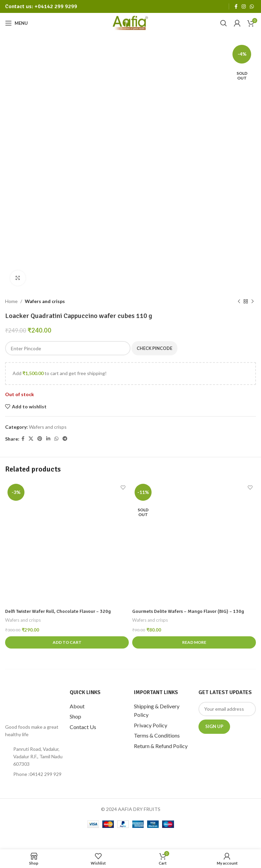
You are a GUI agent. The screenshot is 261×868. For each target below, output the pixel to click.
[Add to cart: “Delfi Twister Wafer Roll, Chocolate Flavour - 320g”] (67, 642)
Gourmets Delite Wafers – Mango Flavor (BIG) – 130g (188, 611)
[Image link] (34, 702)
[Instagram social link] (244, 7)
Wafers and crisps (45, 301)
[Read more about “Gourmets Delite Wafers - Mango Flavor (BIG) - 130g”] (194, 642)
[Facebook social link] (236, 7)
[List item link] (34, 774)
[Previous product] (239, 301)
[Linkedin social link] (48, 439)
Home (11, 301)
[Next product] (253, 301)
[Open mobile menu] (16, 23)
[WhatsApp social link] (252, 7)
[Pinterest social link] (40, 439)
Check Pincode (156, 348)
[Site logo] (131, 23)
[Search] (224, 23)
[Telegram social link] (65, 439)
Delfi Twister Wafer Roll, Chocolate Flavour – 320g (58, 611)
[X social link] (31, 439)
